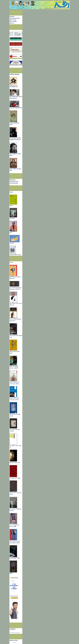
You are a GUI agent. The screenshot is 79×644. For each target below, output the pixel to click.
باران (11, 232)
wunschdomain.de (14, 596)
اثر (10, 631)
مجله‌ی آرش (12, 218)
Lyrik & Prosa (13, 20)
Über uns (12, 23)
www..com (15, 642)
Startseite (12, 17)
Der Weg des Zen (14, 87)
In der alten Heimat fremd (16, 108)
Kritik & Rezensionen (15, 18)
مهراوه (11, 205)
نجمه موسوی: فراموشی (15, 462)
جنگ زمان (12, 243)
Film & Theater (13, 21)
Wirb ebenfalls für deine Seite (15, 633)
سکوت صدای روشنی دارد (15, 478)
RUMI (11, 573)
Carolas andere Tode (15, 558)
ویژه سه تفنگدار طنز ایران (15, 254)
